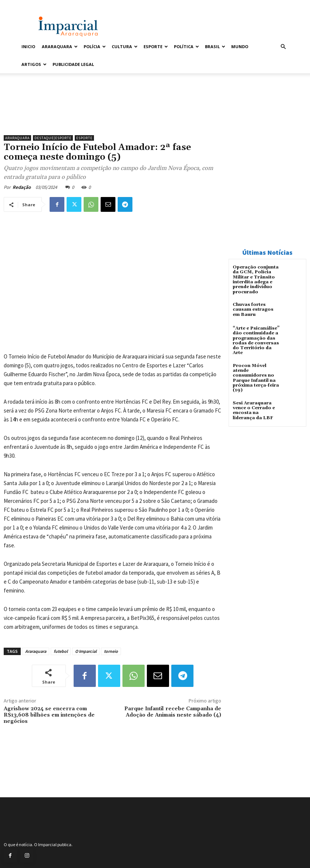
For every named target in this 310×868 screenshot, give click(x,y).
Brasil (215, 46)
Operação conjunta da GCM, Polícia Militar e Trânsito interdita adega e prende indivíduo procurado (256, 279)
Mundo (240, 46)
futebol (61, 651)
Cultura (125, 46)
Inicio (28, 46)
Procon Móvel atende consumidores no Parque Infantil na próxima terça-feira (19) (256, 377)
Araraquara (60, 46)
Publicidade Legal (73, 64)
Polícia (95, 46)
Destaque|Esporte (53, 138)
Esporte (156, 46)
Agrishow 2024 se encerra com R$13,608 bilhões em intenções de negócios (49, 715)
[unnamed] (112, 112)
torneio (111, 651)
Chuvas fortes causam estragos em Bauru (253, 309)
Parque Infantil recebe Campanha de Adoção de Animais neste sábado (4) (173, 712)
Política (186, 46)
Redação (22, 187)
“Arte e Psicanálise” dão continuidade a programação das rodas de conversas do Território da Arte (256, 340)
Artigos (34, 64)
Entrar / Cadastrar (36, 5)
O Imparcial (86, 651)
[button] (283, 47)
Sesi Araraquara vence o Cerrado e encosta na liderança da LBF (254, 409)
